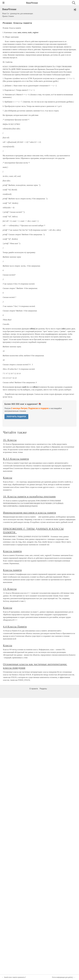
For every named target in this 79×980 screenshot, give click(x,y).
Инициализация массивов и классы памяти (30, 513)
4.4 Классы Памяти (15, 627)
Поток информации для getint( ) (63, 977)
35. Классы (10, 440)
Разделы (43, 689)
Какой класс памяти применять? (15, 977)
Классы (8, 478)
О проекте (34, 689)
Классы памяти (12, 551)
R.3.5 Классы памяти (16, 459)
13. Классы (10, 589)
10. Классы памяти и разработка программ (29, 496)
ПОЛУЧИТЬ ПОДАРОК (16, 417)
